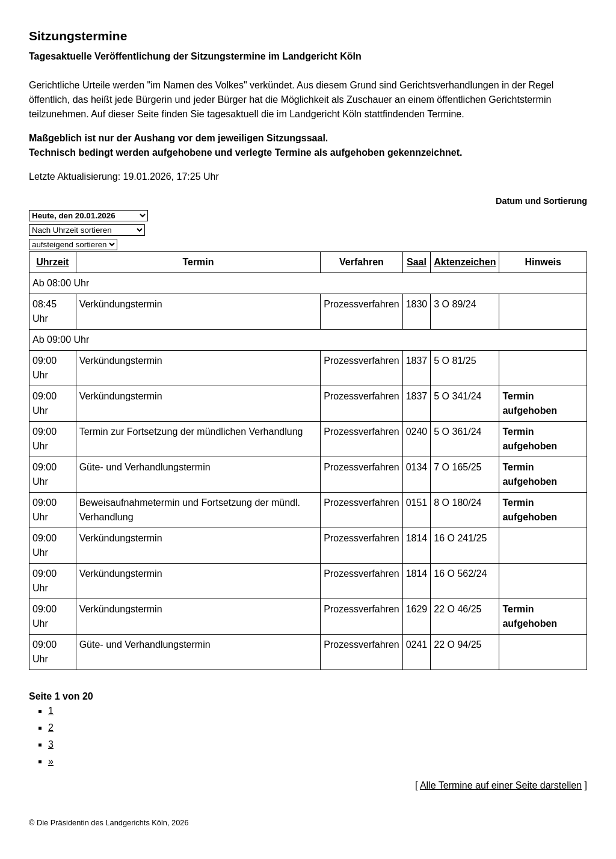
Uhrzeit (52, 262)
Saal (417, 262)
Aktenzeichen (465, 262)
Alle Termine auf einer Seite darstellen (501, 785)
